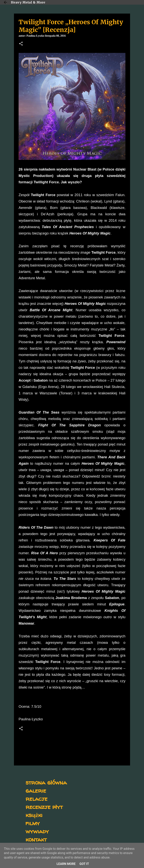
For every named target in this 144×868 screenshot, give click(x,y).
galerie (36, 790)
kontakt (36, 839)
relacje (36, 799)
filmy (33, 823)
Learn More (66, 864)
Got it (84, 864)
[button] (21, 44)
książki (34, 815)
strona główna (46, 782)
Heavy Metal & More (28, 2)
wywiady (37, 831)
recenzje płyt (44, 807)
